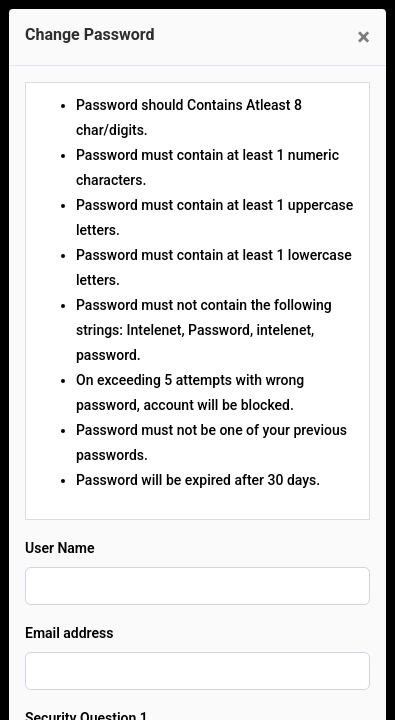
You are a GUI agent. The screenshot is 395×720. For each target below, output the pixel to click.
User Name (60, 548)
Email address (69, 633)
